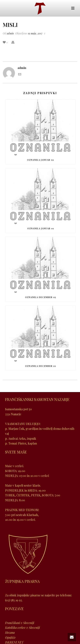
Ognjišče (10, 637)
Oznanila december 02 (41, 297)
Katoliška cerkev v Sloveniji (23, 628)
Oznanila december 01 (40, 366)
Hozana (10, 633)
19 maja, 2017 (35, 33)
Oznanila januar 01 (41, 228)
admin (10, 33)
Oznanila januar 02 (40, 160)
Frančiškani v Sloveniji (20, 623)
